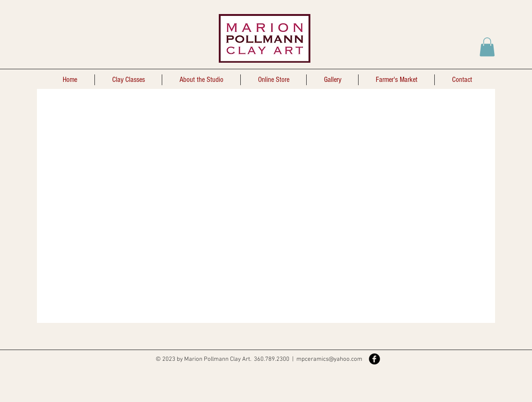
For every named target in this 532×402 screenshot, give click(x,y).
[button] (487, 47)
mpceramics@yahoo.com (329, 359)
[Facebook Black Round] (374, 359)
